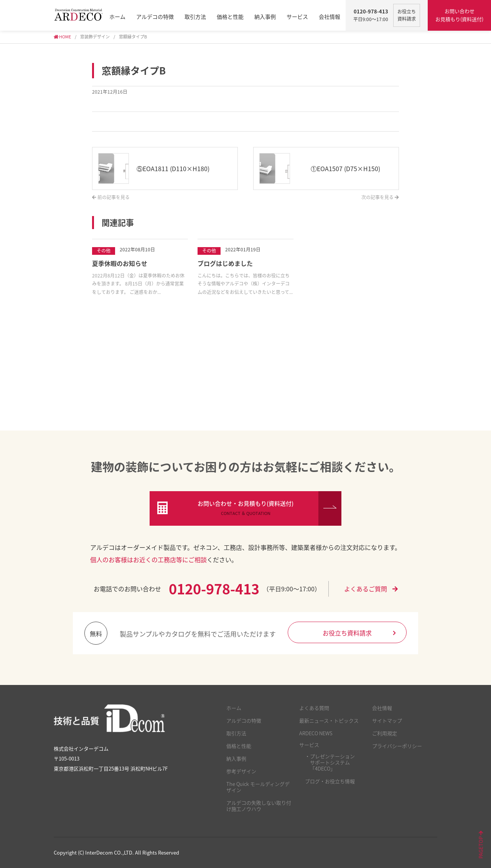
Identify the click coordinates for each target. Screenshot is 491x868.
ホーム (117, 17)
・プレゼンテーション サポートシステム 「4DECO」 (330, 762)
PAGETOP (481, 845)
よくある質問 (314, 708)
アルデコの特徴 (155, 17)
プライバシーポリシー (397, 746)
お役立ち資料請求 (359, 633)
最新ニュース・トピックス (329, 720)
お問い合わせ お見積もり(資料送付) (459, 15)
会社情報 (330, 17)
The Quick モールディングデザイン (258, 787)
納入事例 (265, 17)
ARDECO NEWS (316, 733)
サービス (297, 17)
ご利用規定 (385, 733)
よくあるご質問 (371, 589)
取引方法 (195, 17)
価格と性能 (230, 17)
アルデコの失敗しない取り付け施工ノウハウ (259, 806)
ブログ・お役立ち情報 (330, 781)
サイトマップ (387, 720)
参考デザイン (241, 771)
